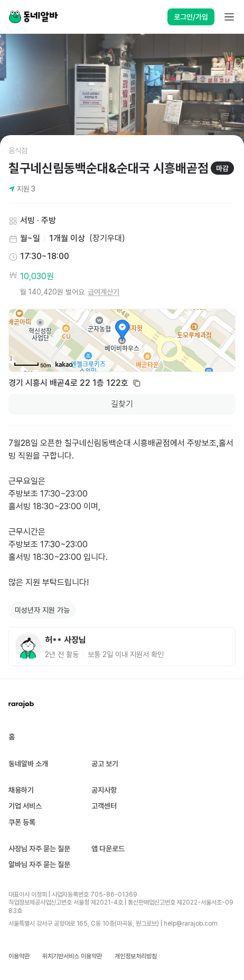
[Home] (33, 17)
